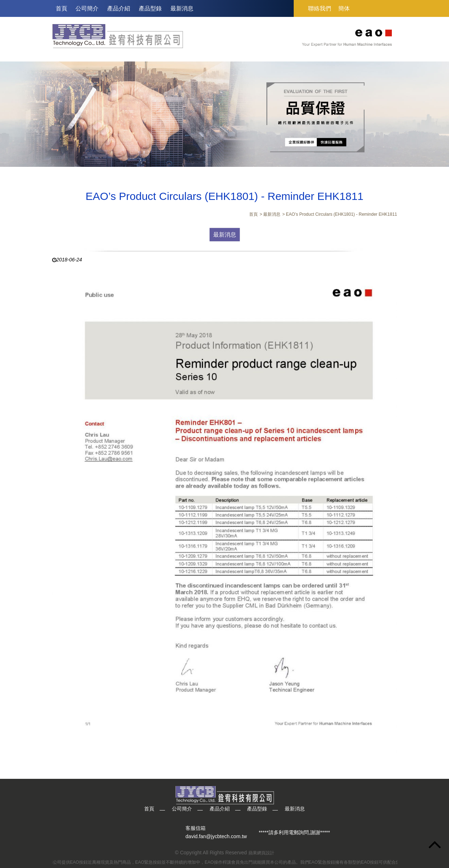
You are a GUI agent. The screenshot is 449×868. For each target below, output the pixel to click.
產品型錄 (150, 8)
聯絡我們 (320, 8)
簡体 (344, 8)
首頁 (61, 8)
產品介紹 (119, 8)
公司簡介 (87, 8)
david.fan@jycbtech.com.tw (216, 837)
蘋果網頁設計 (261, 853)
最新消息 (182, 8)
